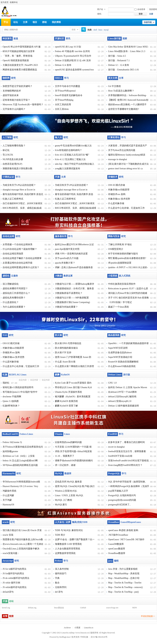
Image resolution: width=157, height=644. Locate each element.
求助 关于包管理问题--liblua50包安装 (74, 451)
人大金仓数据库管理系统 (68, 549)
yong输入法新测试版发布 (68, 169)
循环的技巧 (61, 574)
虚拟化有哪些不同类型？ (15, 289)
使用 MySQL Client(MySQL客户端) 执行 (75, 486)
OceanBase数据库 (117, 553)
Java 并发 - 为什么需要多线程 (123, 569)
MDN (135, 608)
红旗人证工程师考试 (13, 199)
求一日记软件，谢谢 (65, 465)
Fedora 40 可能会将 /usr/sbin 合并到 (72, 51)
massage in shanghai (118, 159)
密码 (99, 14)
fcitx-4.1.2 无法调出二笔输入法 (70, 159)
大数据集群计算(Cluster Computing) (72, 302)
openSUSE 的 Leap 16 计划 (68, 47)
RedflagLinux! (65, 637)
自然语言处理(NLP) (12, 164)
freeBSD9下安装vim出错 (120, 456)
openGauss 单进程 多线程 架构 (123, 530)
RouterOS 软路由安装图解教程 (123, 362)
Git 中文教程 (114, 86)
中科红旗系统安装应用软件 (122, 284)
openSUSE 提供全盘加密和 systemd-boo (74, 70)
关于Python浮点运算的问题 (122, 150)
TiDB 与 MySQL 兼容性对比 (69, 530)
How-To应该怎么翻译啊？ (121, 91)
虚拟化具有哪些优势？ (14, 298)
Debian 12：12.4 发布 (119, 65)
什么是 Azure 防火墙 (65, 362)
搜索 (74, 30)
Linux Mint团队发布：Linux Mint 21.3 (127, 51)
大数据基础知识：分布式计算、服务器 (74, 289)
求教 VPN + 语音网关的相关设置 (71, 254)
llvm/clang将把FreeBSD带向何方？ (125, 465)
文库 (25, 22)
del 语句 (59, 592)
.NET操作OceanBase (118, 535)
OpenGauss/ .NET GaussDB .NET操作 (126, 539)
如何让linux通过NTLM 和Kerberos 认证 (74, 244)
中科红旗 (84, 637)
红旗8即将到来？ (11, 406)
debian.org (32, 608)
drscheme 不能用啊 (12, 397)
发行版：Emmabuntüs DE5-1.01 (123, 70)
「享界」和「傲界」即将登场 (17, 56)
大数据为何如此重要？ (66, 307)
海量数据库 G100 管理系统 (68, 544)
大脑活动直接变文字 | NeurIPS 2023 (20, 65)
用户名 (100, 9)
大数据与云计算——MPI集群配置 (72, 298)
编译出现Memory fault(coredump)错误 (127, 155)
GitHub (83, 608)
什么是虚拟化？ (11, 302)
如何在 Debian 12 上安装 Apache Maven (128, 387)
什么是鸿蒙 (8, 495)
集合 (57, 583)
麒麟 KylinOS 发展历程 (66, 401)
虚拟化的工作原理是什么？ (16, 293)
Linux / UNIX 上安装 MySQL (69, 495)
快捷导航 (148, 22)
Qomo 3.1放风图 (11, 401)
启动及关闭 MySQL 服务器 (68, 482)
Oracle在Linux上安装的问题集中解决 (21, 549)
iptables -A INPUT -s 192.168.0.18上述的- (128, 267)
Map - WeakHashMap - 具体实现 (124, 574)
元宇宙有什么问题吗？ (14, 109)
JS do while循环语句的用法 (16, 578)
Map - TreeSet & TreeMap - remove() (125, 587)
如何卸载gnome (10, 451)
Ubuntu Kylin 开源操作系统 (68, 392)
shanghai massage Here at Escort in (19, 190)
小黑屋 (77, 628)
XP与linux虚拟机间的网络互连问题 (20, 465)
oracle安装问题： (11, 553)
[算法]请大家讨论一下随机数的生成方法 (128, 164)
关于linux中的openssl (65, 91)
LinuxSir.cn (89, 628)
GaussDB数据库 (116, 544)
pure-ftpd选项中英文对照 (67, 249)
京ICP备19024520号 (99, 637)
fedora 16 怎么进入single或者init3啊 (20, 461)
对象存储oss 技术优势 (119, 199)
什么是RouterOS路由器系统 (122, 366)
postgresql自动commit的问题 (122, 500)
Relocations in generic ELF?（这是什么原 (128, 289)
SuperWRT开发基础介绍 (120, 357)
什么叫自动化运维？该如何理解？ (20, 249)
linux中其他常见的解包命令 (69, 95)
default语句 (8, 592)
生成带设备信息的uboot (120, 353)
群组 (44, 22)
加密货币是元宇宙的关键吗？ (17, 86)
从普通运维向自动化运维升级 (17, 263)
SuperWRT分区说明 (118, 348)
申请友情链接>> (148, 616)
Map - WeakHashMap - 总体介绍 (124, 578)
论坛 (16, 22)
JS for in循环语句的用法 (14, 569)
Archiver (67, 628)
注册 (151, 14)
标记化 (6, 150)
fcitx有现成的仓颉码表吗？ (69, 150)
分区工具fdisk (62, 109)
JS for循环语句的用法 (13, 574)
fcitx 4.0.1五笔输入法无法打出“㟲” (72, 155)
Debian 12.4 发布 (63, 65)
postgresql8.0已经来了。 (120, 505)
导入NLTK (8, 155)
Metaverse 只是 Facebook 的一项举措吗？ (23, 105)
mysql (106, 30)
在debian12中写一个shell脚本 (122, 392)
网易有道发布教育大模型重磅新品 (20, 70)
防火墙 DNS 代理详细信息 (68, 343)
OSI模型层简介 (116, 249)
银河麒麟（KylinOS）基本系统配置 (73, 397)
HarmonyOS (8, 505)
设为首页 (5, 2)
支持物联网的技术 (12, 91)
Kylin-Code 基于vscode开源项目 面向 (73, 383)
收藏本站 (14, 2)
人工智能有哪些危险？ (14, 146)
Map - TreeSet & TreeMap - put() (123, 592)
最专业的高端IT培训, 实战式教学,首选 (74, 194)
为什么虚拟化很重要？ (14, 307)
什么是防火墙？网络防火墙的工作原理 (74, 366)
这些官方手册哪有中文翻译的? (123, 109)
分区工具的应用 (63, 105)
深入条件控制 (62, 569)
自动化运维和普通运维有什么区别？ (21, 267)
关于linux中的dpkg (64, 100)
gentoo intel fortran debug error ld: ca (125, 169)
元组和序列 (61, 587)
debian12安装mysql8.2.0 (120, 401)
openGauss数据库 (117, 549)
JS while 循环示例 (11, 583)
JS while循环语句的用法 (15, 587)
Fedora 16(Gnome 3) (12, 442)
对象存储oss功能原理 (119, 190)
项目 (35, 22)
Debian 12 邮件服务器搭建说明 (123, 406)
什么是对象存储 (116, 203)
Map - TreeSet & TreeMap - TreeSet (125, 583)
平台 (6, 22)
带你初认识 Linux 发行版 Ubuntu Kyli (73, 387)
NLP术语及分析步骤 (13, 159)
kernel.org (6, 608)
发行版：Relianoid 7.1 (119, 60)
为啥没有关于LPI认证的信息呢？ (19, 185)
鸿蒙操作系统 (9, 491)
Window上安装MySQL (66, 491)
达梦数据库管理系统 (65, 553)
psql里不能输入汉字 (118, 491)
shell (95, 30)
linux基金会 (59, 608)
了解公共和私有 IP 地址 (120, 244)
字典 (57, 578)
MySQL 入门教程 (64, 500)
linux (100, 30)
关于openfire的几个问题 (67, 258)
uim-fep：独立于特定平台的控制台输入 (75, 164)
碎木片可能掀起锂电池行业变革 (19, 51)
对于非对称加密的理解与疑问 (123, 254)
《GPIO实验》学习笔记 (120, 302)
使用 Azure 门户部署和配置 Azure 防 (73, 357)
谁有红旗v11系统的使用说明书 (18, 387)
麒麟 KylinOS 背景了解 (66, 406)
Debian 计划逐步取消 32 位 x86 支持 (73, 60)
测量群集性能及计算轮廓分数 (17, 169)
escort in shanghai (116, 447)
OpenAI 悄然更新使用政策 (16, 60)
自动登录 (140, 9)
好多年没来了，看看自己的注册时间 (126, 442)
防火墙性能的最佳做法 (66, 348)
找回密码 (153, 9)
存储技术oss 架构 (117, 194)
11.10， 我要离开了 (65, 456)
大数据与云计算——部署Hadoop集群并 (75, 284)
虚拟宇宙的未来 (11, 95)
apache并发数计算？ (65, 263)
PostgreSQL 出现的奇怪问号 (122, 495)
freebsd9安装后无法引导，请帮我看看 (127, 451)
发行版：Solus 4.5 (117, 56)
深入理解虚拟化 (11, 284)
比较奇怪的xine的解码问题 (68, 442)
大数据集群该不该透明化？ (69, 293)
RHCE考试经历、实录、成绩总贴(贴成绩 (76, 208)
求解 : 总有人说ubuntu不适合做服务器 (74, 267)
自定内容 (23, 380)
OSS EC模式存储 (117, 185)
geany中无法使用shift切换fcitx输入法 (73, 146)
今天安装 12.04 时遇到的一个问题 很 (73, 447)
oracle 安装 (8, 535)
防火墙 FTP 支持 (63, 353)
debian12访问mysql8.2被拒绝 (122, 397)
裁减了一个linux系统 (118, 307)
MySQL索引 (61, 505)
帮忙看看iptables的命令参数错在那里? (127, 258)
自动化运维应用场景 (13, 254)
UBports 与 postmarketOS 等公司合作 (73, 56)
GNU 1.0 (112, 383)
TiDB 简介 (60, 535)
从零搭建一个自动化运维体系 (17, 244)
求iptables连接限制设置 (120, 263)
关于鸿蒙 (7, 500)
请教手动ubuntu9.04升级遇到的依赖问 (74, 461)
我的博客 (56, 22)
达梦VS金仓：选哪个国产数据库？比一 (75, 539)
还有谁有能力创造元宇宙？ (16, 100)
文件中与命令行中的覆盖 (68, 86)
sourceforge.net (112, 608)
